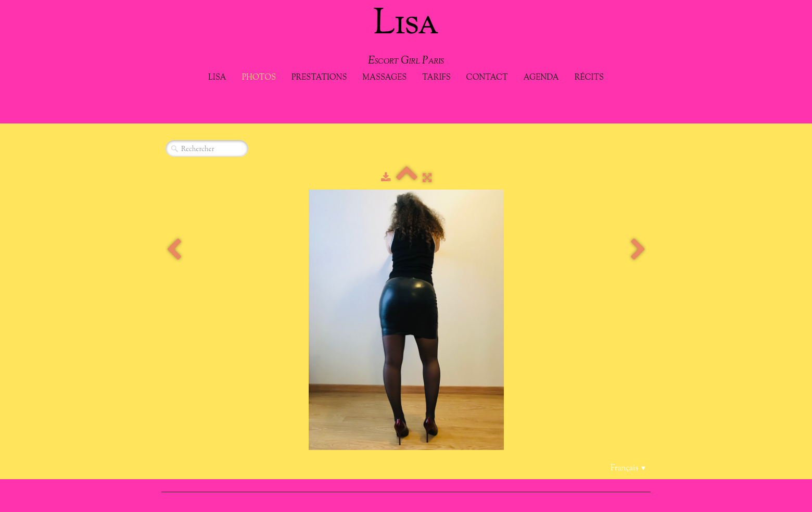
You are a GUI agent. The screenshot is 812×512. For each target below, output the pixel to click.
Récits (589, 78)
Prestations (319, 78)
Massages (384, 78)
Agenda (541, 78)
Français (629, 469)
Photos (259, 78)
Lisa (217, 78)
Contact (487, 78)
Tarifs (436, 78)
